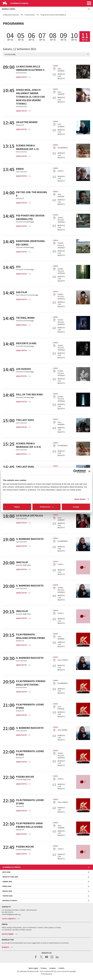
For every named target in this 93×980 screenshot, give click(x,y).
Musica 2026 (7, 891)
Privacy (44, 968)
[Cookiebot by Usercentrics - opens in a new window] (75, 471)
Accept (76, 507)
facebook (36, 958)
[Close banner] (89, 471)
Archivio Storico (10, 901)
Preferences (47, 507)
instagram (52, 958)
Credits (61, 968)
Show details (80, 499)
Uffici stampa (8, 934)
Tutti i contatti (9, 919)
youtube (47, 958)
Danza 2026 (7, 886)
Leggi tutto (21, 77)
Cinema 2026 (7, 882)
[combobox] (46, 54)
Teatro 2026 (7, 896)
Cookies (52, 968)
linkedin (57, 958)
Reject (17, 507)
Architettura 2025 (10, 877)
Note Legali (33, 968)
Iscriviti (5, 947)
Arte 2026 (6, 872)
